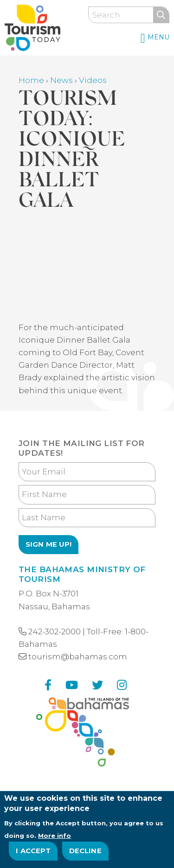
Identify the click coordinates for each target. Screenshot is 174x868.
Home (31, 80)
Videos (93, 80)
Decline (85, 851)
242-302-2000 (55, 632)
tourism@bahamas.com (78, 657)
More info (55, 836)
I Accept (33, 851)
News (61, 80)
